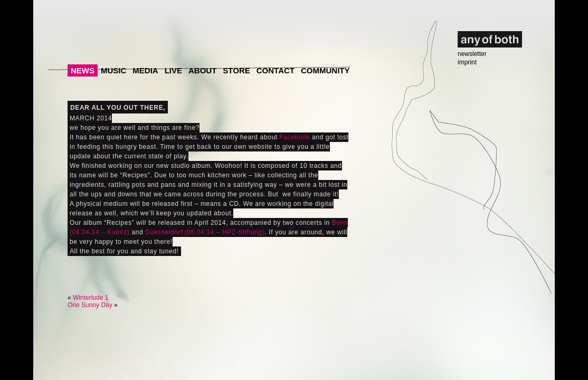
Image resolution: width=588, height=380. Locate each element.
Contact (276, 70)
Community (325, 70)
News (83, 70)
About (202, 70)
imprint (467, 62)
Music (113, 70)
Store (236, 70)
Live (173, 70)
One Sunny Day (90, 305)
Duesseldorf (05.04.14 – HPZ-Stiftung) (205, 232)
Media (145, 70)
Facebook (295, 137)
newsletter (472, 54)
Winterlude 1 (91, 298)
